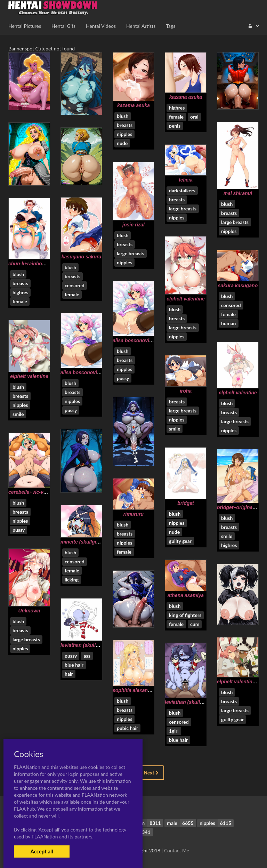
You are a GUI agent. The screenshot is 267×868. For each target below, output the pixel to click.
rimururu (133, 514)
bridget (185, 503)
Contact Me (177, 850)
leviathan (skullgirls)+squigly (94, 645)
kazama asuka (133, 105)
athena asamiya (186, 595)
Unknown (29, 611)
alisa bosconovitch (135, 340)
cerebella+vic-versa (31, 492)
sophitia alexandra (134, 690)
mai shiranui (238, 193)
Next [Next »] (151, 773)
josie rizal (133, 225)
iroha (186, 391)
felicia (186, 180)
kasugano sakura (81, 257)
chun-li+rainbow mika (33, 264)
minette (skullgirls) (82, 542)
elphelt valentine (186, 299)
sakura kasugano (238, 286)
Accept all (42, 851)
